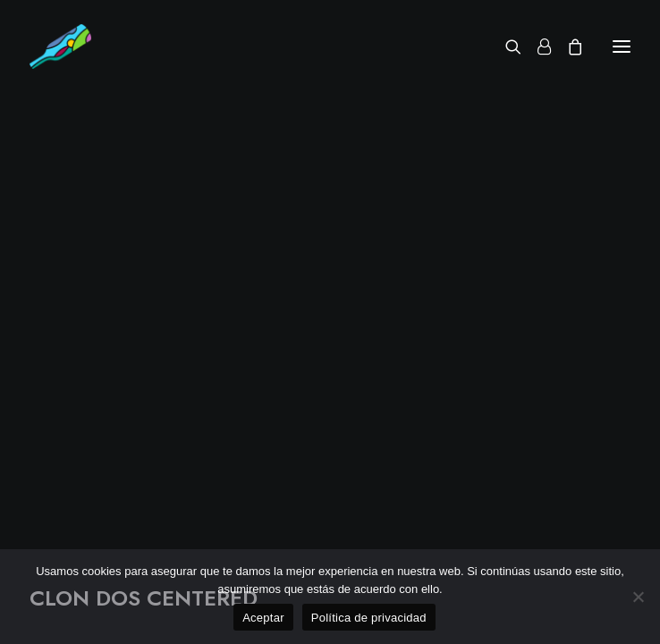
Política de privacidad (369, 618)
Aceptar (263, 618)
